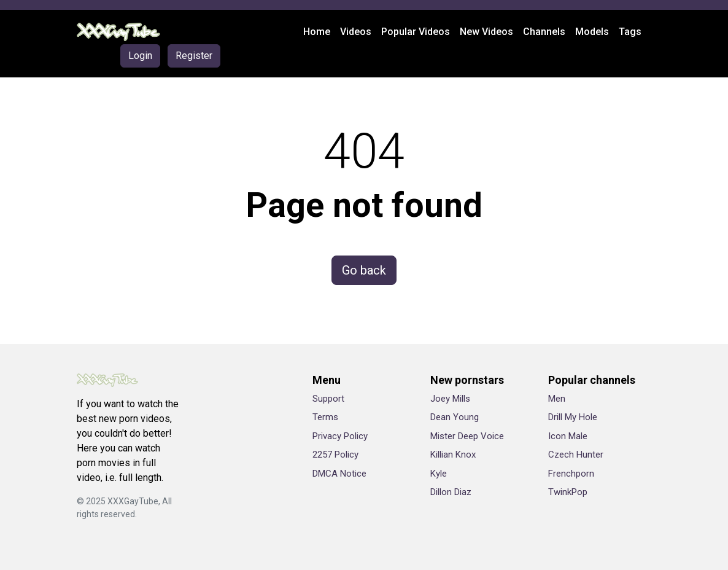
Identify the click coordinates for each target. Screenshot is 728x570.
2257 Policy (335, 455)
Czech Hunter (576, 455)
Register (194, 56)
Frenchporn (571, 474)
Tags (630, 32)
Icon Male (568, 436)
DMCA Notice (339, 474)
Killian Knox (453, 455)
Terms (325, 417)
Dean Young (455, 417)
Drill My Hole (573, 417)
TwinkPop (568, 492)
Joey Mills (450, 399)
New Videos (486, 32)
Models (592, 32)
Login (140, 56)
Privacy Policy (340, 436)
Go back (364, 270)
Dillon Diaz (451, 492)
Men (557, 399)
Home (317, 32)
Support (328, 399)
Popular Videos (416, 32)
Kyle (439, 474)
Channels (544, 32)
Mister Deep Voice (467, 436)
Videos (356, 32)
